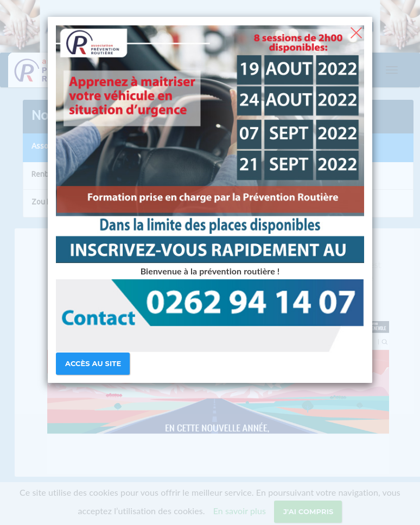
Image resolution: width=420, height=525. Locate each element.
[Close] (356, 31)
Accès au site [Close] (93, 363)
